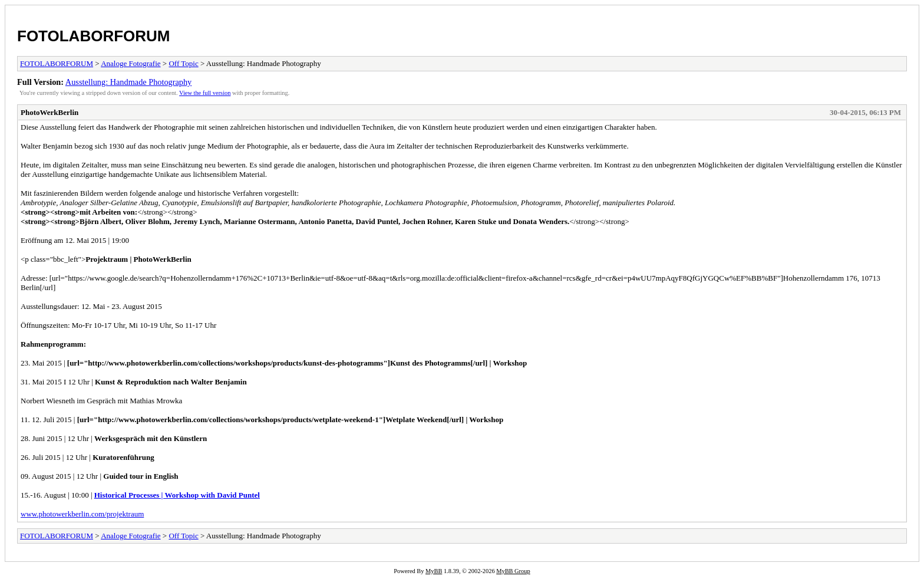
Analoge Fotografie (131, 63)
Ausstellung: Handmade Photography (128, 82)
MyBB (434, 571)
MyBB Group (513, 571)
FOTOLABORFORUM (94, 36)
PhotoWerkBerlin (49, 112)
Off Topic (183, 63)
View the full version (205, 93)
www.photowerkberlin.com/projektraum (82, 514)
